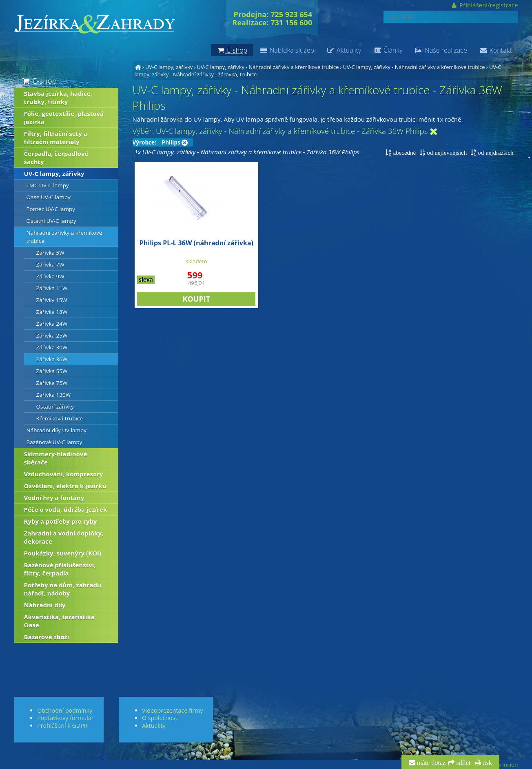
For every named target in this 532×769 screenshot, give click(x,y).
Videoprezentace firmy (172, 710)
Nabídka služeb (287, 50)
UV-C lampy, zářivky (169, 67)
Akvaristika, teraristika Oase (59, 621)
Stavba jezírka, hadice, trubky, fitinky (58, 98)
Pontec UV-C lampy (51, 209)
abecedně (403, 152)
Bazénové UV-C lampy (54, 442)
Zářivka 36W (52, 359)
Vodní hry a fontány (54, 498)
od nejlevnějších (446, 152)
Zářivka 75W (52, 383)
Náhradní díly (45, 605)
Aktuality (344, 50)
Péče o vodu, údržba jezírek (66, 509)
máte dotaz (431, 763)
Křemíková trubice (60, 418)
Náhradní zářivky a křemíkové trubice (64, 237)
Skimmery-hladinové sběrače (56, 458)
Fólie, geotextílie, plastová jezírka (64, 118)
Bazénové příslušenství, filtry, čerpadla (60, 569)
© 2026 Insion (500, 765)
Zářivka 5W (50, 253)
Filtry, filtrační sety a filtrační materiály (56, 138)
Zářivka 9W (50, 276)
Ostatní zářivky (55, 407)
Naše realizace (441, 50)
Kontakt (496, 50)
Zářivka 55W (52, 371)
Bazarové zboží (47, 637)
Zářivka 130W (54, 395)
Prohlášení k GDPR (62, 726)
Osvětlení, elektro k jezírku (65, 486)
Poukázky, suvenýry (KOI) (63, 553)
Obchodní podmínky (65, 710)
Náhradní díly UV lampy (57, 430)
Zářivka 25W (52, 336)
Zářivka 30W (52, 347)
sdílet (462, 763)
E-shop (39, 81)
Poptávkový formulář (65, 718)
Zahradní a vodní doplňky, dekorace (64, 537)
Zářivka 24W (52, 324)
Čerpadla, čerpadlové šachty (56, 158)
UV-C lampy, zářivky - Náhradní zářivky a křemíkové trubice (268, 67)
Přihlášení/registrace (484, 5)
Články (388, 50)
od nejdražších (495, 152)
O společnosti (160, 718)
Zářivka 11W (52, 288)
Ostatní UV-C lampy (51, 221)
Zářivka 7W (50, 264)
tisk (487, 763)
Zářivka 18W (52, 312)
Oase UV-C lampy (49, 197)
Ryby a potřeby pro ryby (61, 521)
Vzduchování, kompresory (64, 474)
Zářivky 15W (52, 300)
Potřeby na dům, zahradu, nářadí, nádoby (64, 589)
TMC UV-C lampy (48, 185)
